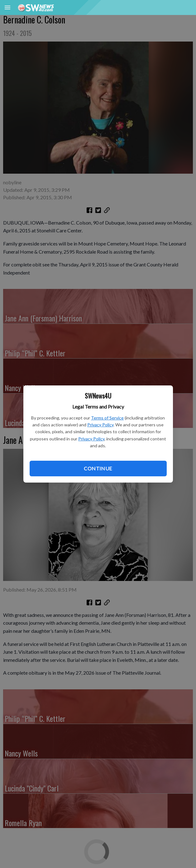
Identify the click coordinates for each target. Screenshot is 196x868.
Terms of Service (107, 418)
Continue (98, 468)
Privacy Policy (100, 425)
